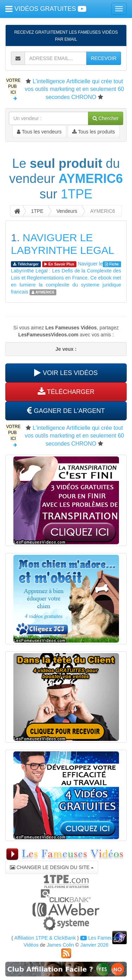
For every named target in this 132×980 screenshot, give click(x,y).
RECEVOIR (104, 58)
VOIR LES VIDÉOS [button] (66, 373)
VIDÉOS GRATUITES (46, 9)
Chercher (106, 118)
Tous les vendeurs (39, 132)
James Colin (60, 945)
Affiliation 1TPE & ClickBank (45, 938)
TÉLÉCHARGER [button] (66, 392)
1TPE (76, 194)
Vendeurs (67, 211)
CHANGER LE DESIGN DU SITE (52, 867)
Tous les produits (94, 132)
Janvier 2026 (94, 945)
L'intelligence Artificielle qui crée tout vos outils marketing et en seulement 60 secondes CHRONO (74, 89)
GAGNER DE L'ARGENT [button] (66, 411)
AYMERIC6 (91, 179)
